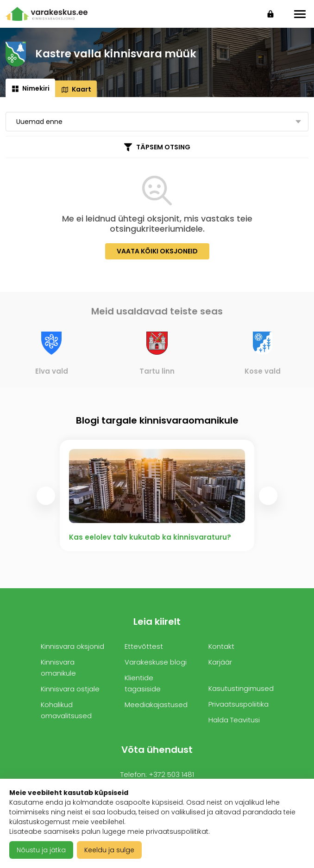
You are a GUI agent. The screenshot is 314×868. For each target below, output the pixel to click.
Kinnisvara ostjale (70, 689)
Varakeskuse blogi (156, 662)
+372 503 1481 (171, 774)
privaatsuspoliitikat (177, 831)
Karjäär (220, 662)
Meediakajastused (156, 705)
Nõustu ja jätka (41, 850)
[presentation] (46, 496)
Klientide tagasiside (143, 683)
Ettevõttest (144, 646)
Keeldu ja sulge (109, 850)
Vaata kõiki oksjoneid (157, 251)
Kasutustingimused (241, 688)
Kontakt (221, 646)
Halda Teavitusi (234, 720)
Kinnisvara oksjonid (72, 646)
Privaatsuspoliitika (239, 704)
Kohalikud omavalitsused (66, 710)
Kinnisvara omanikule (58, 668)
